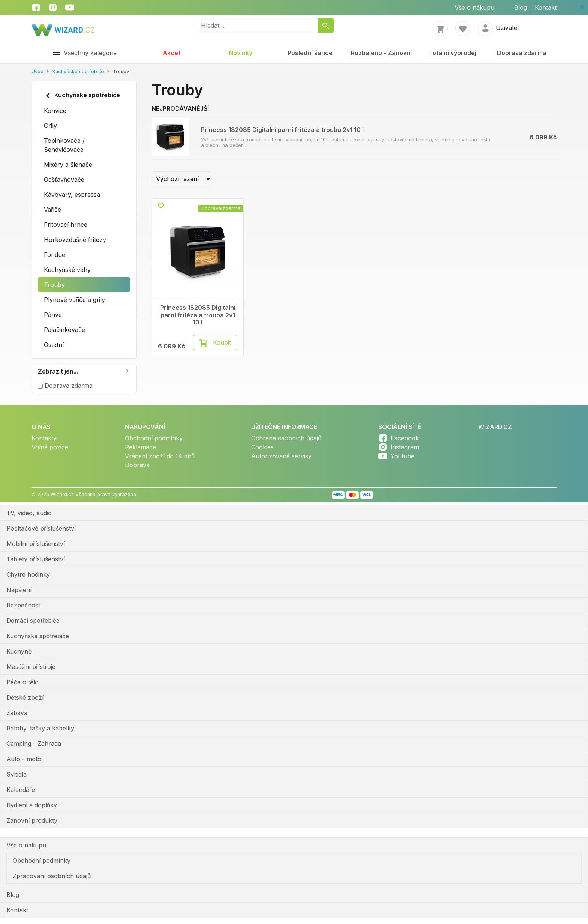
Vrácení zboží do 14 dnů (160, 456)
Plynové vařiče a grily (74, 300)
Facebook (405, 438)
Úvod (37, 71)
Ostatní (54, 345)
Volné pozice (50, 447)
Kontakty (44, 438)
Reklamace (140, 447)
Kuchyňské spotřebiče (78, 71)
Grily (50, 126)
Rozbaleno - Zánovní (381, 53)
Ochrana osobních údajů (286, 438)
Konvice (55, 111)
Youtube (402, 456)
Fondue (55, 255)
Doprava (137, 465)
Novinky (241, 53)
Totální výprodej (452, 53)
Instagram (405, 447)
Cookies (262, 447)
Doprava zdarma (522, 53)
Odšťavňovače (64, 180)
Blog (520, 7)
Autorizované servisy (281, 456)
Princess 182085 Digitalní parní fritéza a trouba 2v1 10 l (282, 130)
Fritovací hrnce (66, 225)
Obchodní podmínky (154, 438)
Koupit (222, 342)
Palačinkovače (64, 330)
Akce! (171, 53)
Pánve (53, 315)
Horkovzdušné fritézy (75, 240)
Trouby (54, 285)
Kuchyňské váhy (67, 270)
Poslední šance (310, 53)
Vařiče (52, 210)
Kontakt (546, 7)
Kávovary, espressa (72, 195)
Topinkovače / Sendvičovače (64, 145)
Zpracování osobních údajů (52, 876)
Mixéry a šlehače (68, 165)
